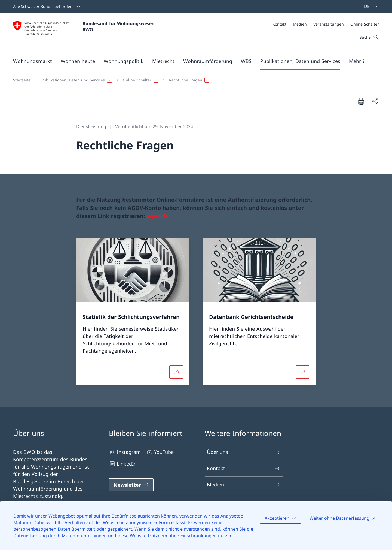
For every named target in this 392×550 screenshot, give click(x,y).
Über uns (244, 452)
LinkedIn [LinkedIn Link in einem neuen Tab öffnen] (123, 464)
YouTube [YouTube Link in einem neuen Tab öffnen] (160, 452)
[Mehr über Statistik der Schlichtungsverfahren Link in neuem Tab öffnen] (176, 372)
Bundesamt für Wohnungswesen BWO (119, 26)
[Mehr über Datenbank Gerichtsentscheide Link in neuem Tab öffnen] (302, 372)
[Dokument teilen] (375, 101)
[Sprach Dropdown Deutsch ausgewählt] (369, 6)
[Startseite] (22, 80)
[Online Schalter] (365, 24)
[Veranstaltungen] (329, 24)
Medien (244, 485)
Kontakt (244, 468)
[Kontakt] (279, 24)
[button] (33, 61)
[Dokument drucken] (361, 101)
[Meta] (326, 24)
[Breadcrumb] (194, 80)
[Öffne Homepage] (85, 32)
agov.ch (157, 216)
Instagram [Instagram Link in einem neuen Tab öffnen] (125, 452)
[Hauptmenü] (192, 61)
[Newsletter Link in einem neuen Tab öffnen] (131, 485)
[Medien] (300, 24)
